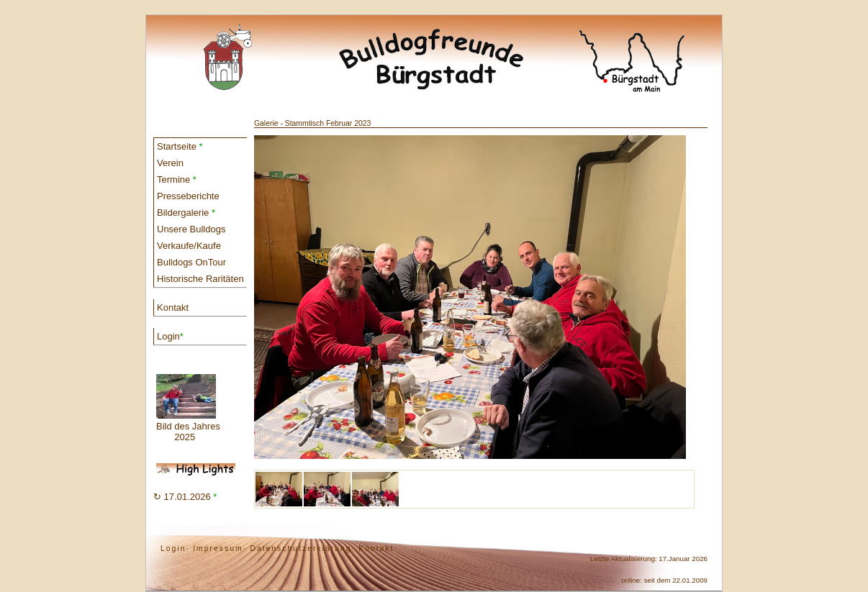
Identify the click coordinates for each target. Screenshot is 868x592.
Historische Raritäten (200, 279)
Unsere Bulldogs (191, 229)
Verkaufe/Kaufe (189, 246)
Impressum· (220, 548)
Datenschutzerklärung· (302, 548)
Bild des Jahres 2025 (188, 408)
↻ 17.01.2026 (185, 497)
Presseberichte (188, 196)
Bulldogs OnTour (191, 262)
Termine (177, 179)
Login (170, 336)
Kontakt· (378, 548)
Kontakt (173, 308)
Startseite (180, 146)
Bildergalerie (186, 213)
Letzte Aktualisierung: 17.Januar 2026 (649, 559)
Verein (170, 163)
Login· (175, 548)
